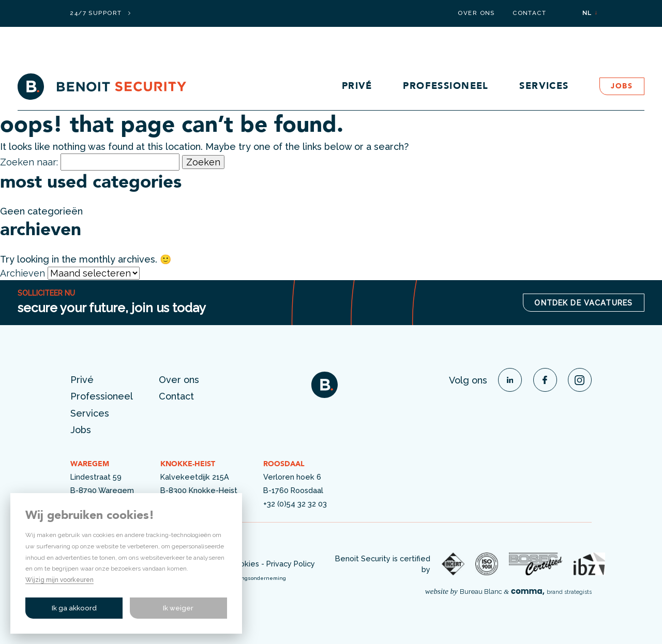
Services (544, 86)
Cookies (245, 564)
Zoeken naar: (29, 162)
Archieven (22, 273)
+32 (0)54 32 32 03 (295, 504)
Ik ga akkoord (74, 608)
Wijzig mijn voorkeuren (59, 580)
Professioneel (446, 86)
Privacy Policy (291, 564)
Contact (529, 13)
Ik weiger (178, 608)
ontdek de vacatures (583, 303)
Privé (357, 86)
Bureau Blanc (481, 592)
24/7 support (100, 13)
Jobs (622, 86)
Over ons (476, 13)
